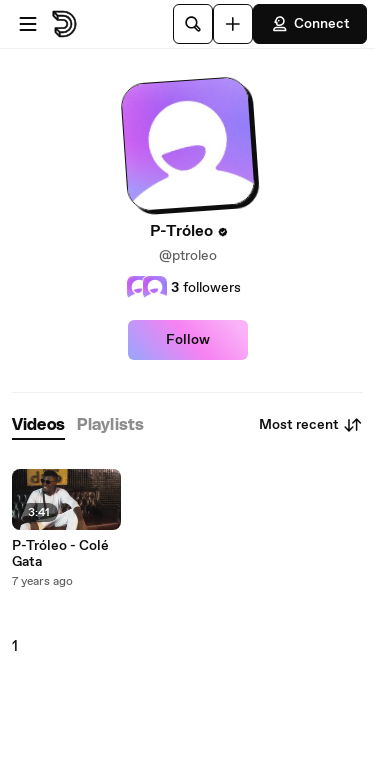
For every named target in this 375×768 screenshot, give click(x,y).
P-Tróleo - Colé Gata (60, 554)
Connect (310, 24)
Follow (188, 340)
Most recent (311, 425)
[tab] (38, 425)
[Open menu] (28, 24)
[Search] (193, 24)
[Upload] (233, 24)
